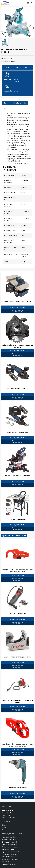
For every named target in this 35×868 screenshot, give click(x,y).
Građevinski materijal (9, 835)
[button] (28, 3)
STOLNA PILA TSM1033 (18, 512)
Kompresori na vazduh (10, 840)
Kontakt (5, 822)
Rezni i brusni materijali (10, 852)
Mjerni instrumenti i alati (10, 844)
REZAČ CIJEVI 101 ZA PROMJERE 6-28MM (18, 650)
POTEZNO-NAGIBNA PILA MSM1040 (18, 468)
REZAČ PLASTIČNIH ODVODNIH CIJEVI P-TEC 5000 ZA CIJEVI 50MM (17, 563)
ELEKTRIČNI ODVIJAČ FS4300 (18, 780)
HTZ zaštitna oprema (9, 837)
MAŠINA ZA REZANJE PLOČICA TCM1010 (18, 294)
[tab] (6, 96)
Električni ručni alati (9, 832)
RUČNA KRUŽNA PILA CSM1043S (17, 425)
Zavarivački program (9, 857)
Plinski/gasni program (10, 847)
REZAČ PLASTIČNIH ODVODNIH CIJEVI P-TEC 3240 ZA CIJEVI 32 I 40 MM (17, 738)
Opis (6, 95)
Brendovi (5, 820)
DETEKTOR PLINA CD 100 (18, 606)
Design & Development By (14, 867)
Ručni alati (6, 854)
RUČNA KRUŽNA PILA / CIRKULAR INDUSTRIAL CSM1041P (17, 339)
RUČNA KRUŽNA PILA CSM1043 (18, 381)
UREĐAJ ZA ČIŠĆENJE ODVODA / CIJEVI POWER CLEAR (17, 694)
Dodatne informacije (18, 95)
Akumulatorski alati (9, 830)
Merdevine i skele (8, 842)
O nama (5, 818)
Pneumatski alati (8, 849)
